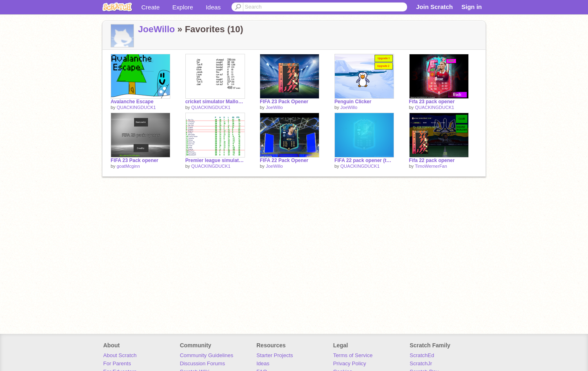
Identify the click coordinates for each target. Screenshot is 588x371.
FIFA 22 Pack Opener (284, 160)
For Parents (117, 363)
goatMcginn (128, 166)
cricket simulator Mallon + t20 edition (215, 102)
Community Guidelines (206, 355)
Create (150, 7)
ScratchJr (421, 363)
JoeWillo (156, 29)
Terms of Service (353, 355)
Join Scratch (434, 7)
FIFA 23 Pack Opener (284, 102)
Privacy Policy (350, 363)
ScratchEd (422, 355)
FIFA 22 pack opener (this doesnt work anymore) (364, 160)
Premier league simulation (215, 160)
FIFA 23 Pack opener (135, 160)
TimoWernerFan (431, 166)
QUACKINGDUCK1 (136, 107)
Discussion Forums (202, 363)
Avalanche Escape (132, 102)
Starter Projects (275, 355)
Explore (183, 7)
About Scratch (120, 355)
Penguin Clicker (353, 102)
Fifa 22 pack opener (432, 160)
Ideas (213, 7)
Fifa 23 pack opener (432, 102)
